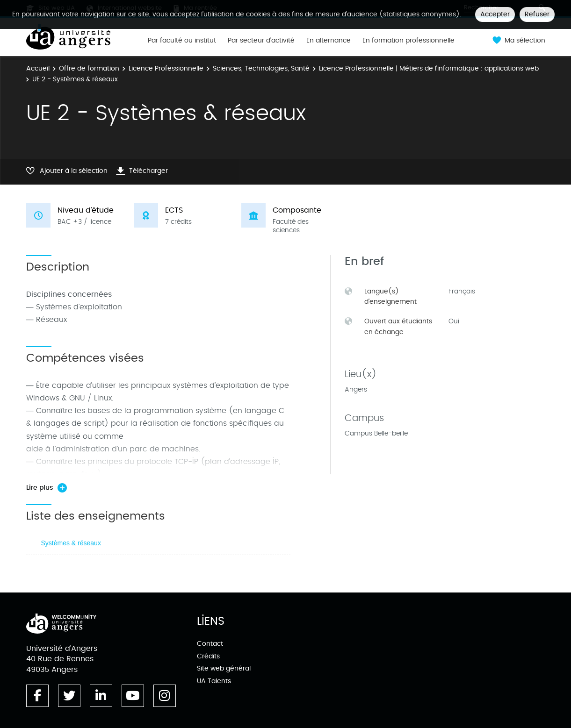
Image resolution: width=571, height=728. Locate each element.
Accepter (495, 14)
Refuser (537, 14)
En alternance (329, 41)
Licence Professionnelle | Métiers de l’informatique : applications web (429, 68)
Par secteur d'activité (261, 41)
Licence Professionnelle (166, 68)
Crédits (208, 656)
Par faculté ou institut (182, 41)
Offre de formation (89, 68)
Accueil (38, 68)
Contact (210, 644)
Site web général (224, 668)
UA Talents (214, 681)
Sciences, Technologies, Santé (261, 68)
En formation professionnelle (408, 41)
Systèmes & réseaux (71, 543)
